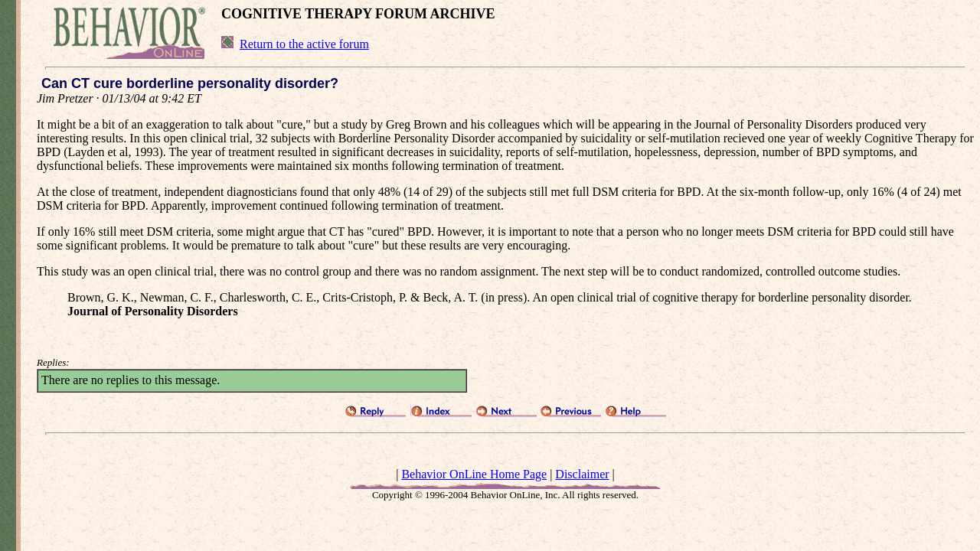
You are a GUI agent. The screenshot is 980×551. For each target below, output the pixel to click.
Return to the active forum (304, 44)
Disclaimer (582, 474)
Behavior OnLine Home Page (474, 474)
